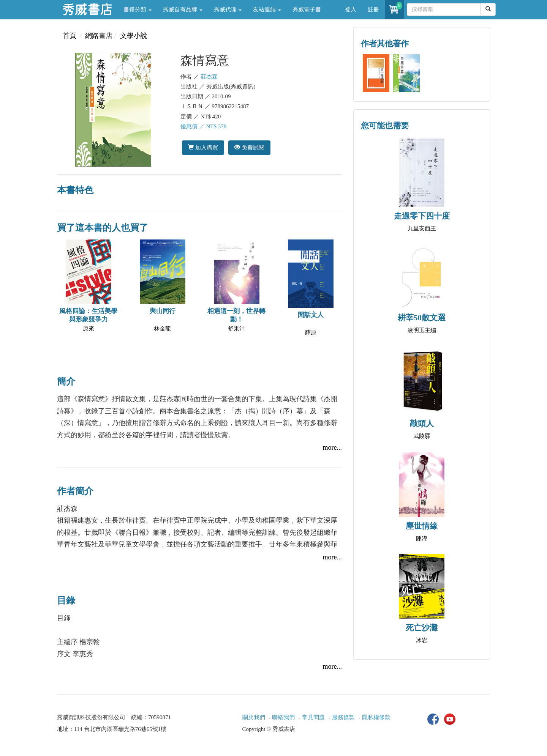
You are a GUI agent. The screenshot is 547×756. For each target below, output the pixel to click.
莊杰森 (209, 77)
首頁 (70, 36)
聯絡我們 (283, 717)
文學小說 (134, 36)
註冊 (373, 9)
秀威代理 (228, 9)
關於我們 (254, 717)
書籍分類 (138, 9)
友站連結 (267, 9)
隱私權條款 (376, 717)
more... (332, 447)
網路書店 (99, 36)
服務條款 (343, 717)
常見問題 (313, 717)
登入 (351, 9)
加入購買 (203, 147)
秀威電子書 (307, 9)
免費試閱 (249, 147)
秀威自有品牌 (183, 9)
